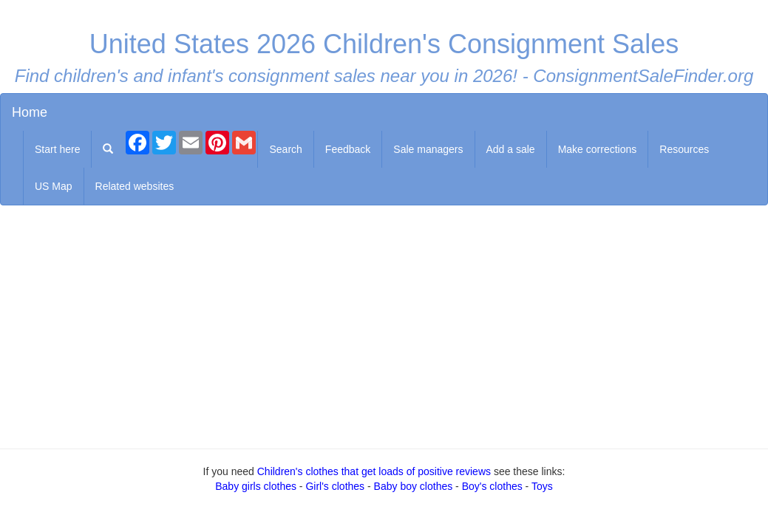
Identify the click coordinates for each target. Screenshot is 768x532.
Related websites (135, 186)
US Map (54, 186)
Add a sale (511, 149)
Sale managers (428, 149)
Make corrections (598, 149)
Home (30, 112)
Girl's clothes (335, 486)
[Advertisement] (384, 324)
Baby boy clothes (414, 486)
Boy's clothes (492, 486)
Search (285, 149)
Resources (684, 149)
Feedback (348, 149)
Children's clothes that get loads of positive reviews (374, 471)
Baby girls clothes (256, 486)
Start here (57, 149)
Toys (542, 486)
